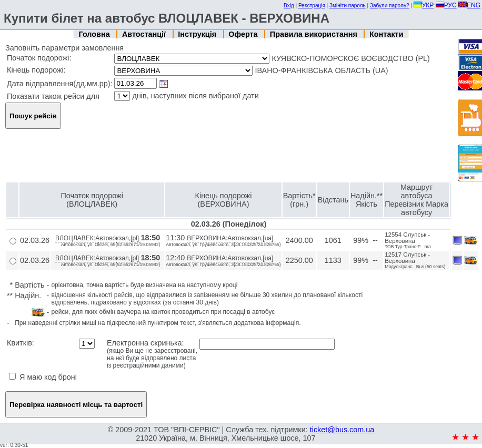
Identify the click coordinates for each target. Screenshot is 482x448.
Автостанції (145, 34)
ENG (469, 5)
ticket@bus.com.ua (342, 430)
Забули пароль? (390, 6)
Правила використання (315, 34)
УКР (424, 5)
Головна (96, 34)
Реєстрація (312, 6)
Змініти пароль (348, 6)
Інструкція (198, 34)
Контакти (386, 34)
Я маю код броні (43, 377)
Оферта (244, 34)
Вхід (289, 6)
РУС (446, 5)
